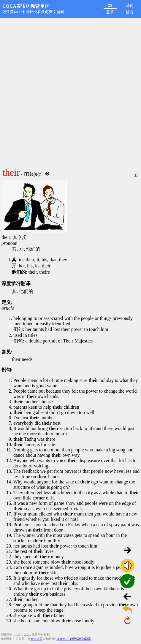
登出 (129, 12)
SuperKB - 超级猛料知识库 (74, 639)
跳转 (129, 5)
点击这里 (37, 639)
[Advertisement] (70, 91)
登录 (110, 12)
